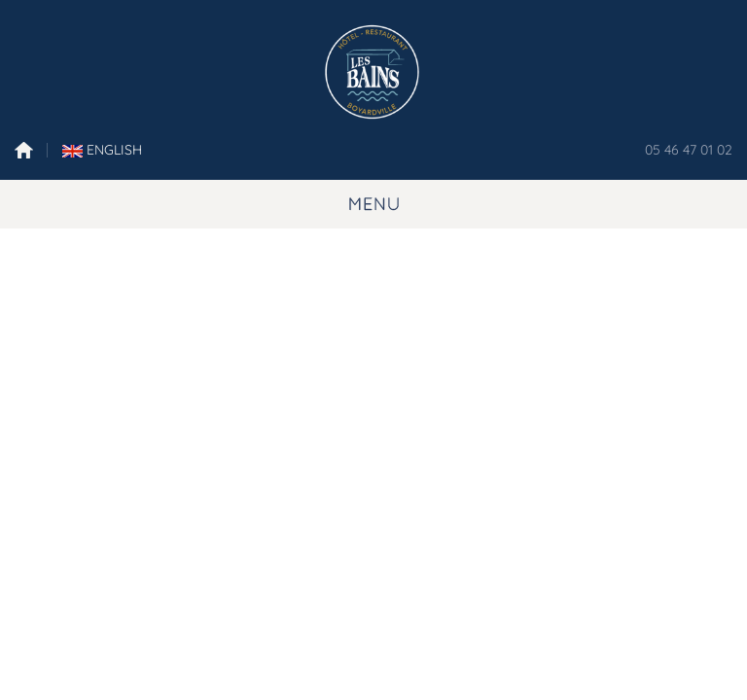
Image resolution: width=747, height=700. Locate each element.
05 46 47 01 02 (689, 150)
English (102, 150)
